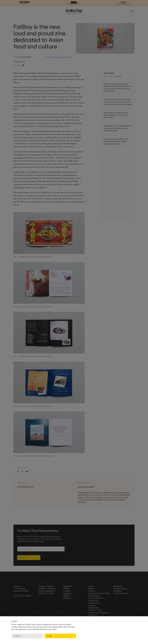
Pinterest (67, 598)
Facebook (68, 593)
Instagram (68, 586)
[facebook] (14, 65)
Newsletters (94, 608)
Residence (118, 586)
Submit (91, 588)
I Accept (49, 636)
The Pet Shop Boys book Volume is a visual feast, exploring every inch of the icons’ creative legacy (118, 102)
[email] (23, 65)
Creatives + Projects (47, 588)
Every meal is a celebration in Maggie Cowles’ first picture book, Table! (116, 115)
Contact (92, 591)
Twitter (66, 596)
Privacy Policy (94, 596)
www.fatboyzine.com (25, 487)
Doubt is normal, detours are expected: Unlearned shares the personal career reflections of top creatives (117, 87)
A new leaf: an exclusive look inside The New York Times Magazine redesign (116, 141)
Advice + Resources (47, 591)
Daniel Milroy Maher (25, 57)
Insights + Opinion (46, 586)
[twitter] (19, 65)
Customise (17, 636)
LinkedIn (67, 591)
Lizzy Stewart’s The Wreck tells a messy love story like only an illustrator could (118, 128)
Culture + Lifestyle (46, 593)
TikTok (66, 588)
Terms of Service (96, 598)
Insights (92, 605)
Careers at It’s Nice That (99, 593)
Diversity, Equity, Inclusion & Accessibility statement (99, 613)
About (91, 586)
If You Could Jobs (121, 593)
